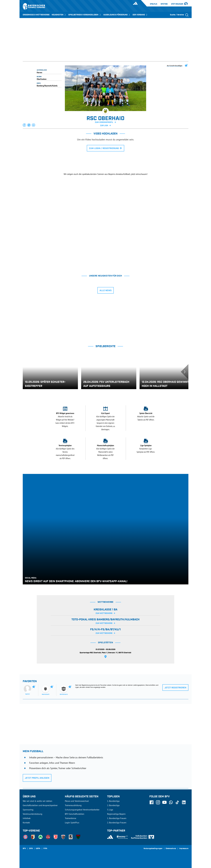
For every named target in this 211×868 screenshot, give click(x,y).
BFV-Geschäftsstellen (75, 814)
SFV (24, 849)
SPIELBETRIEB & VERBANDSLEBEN (85, 15)
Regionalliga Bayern (116, 814)
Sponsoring (28, 810)
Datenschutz (171, 849)
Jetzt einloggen (177, 4)
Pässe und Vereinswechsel (77, 801)
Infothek (164, 4)
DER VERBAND (140, 15)
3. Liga (110, 810)
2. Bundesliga (113, 805)
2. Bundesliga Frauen (117, 823)
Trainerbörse (71, 818)
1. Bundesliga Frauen (117, 818)
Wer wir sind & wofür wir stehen (37, 801)
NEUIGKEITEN (59, 15)
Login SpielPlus (72, 823)
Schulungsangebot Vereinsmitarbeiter (82, 810)
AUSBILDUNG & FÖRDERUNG (117, 15)
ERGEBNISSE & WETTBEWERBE (36, 15)
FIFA (45, 849)
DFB (31, 849)
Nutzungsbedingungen (153, 849)
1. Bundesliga (113, 801)
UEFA (38, 849)
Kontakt (26, 823)
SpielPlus (154, 4)
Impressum (184, 849)
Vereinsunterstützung (32, 814)
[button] (24, 125)
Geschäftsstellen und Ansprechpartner (40, 805)
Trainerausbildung (73, 805)
